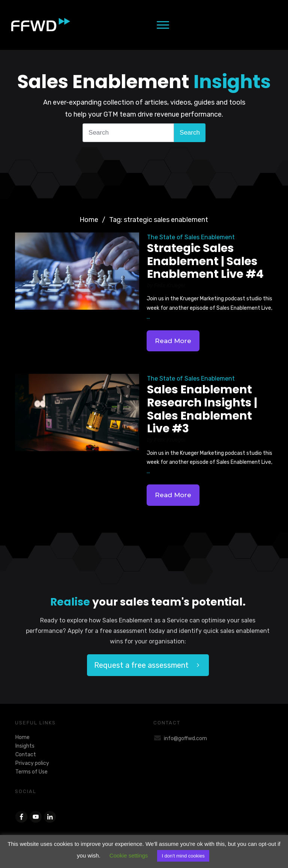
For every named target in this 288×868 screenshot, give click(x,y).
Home (22, 737)
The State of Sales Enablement (191, 237)
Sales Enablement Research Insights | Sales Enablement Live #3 (202, 409)
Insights (25, 746)
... (148, 317)
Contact (26, 755)
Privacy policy (32, 763)
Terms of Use (31, 772)
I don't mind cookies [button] (183, 856)
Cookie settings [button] (129, 855)
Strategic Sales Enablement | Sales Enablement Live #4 (205, 261)
